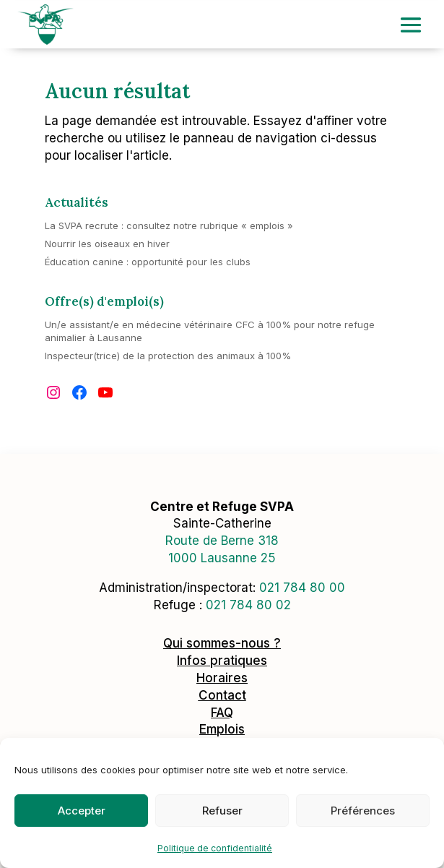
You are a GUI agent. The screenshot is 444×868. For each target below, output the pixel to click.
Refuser (222, 811)
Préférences (363, 811)
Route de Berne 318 (222, 541)
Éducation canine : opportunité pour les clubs (148, 262)
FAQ (222, 713)
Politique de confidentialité (215, 848)
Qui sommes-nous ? (222, 643)
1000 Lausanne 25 (222, 558)
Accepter (82, 811)
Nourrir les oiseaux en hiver (107, 244)
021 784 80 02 (248, 605)
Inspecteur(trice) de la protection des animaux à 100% (168, 356)
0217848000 (302, 588)
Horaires (222, 678)
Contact (222, 695)
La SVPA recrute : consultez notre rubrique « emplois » (169, 225)
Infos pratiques (222, 661)
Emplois (222, 729)
